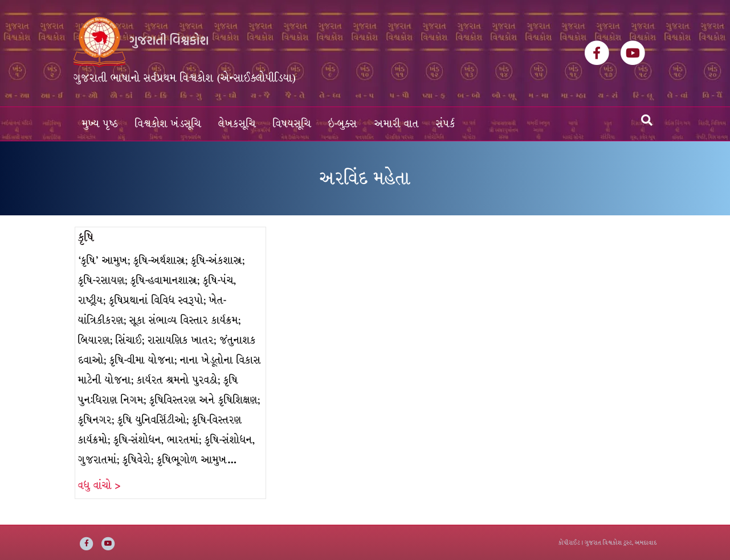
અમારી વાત (397, 124)
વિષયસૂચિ (292, 124)
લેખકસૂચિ (237, 124)
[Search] (647, 120)
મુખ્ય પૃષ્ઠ (100, 124)
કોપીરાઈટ (569, 543)
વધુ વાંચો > (99, 486)
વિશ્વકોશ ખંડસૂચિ (168, 124)
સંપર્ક (446, 124)
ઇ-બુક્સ (343, 124)
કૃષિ (86, 237)
